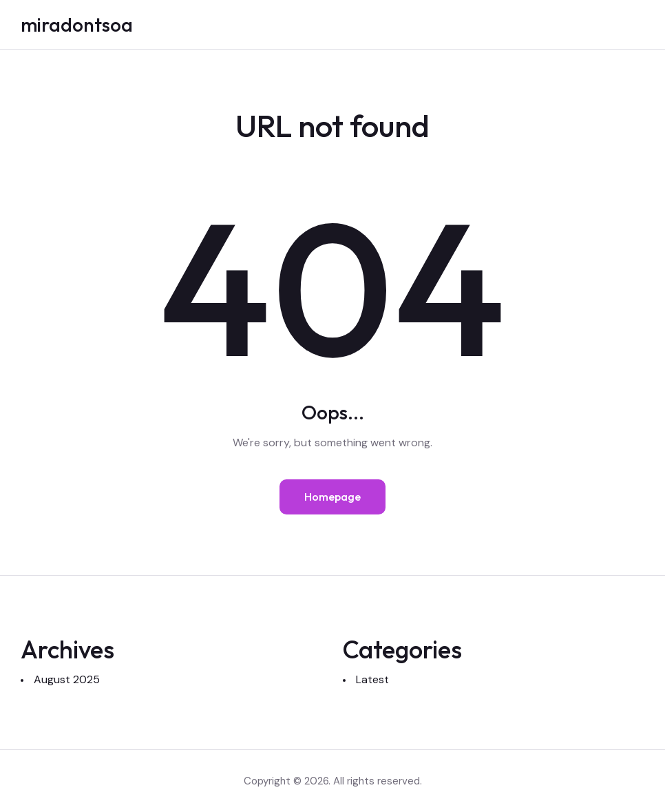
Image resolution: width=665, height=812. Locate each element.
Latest (372, 679)
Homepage (332, 497)
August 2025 (67, 679)
